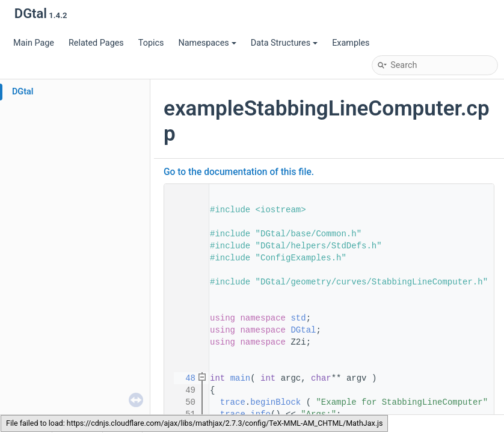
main (241, 378)
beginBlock (275, 402)
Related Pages (96, 43)
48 (183, 378)
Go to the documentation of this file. (239, 172)
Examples (351, 43)
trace (233, 402)
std (298, 318)
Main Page (34, 43)
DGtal (23, 92)
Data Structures (284, 43)
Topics (151, 43)
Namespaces (207, 43)
